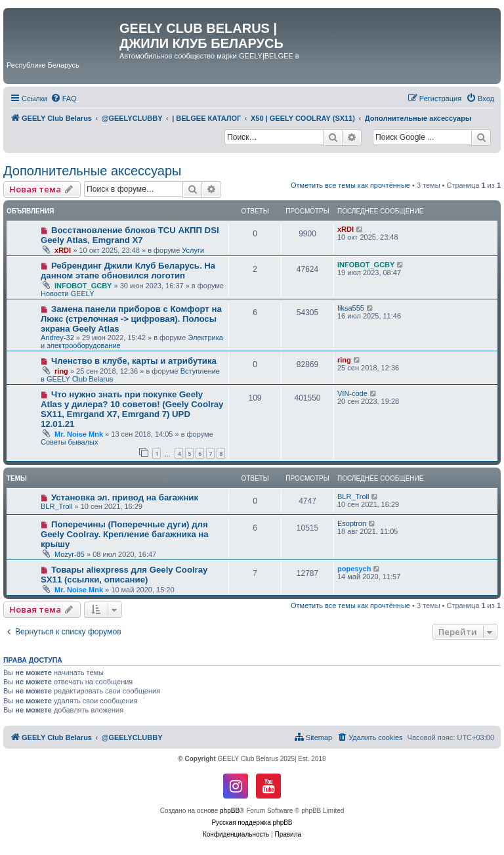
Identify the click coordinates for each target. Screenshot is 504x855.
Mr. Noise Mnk (79, 434)
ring (61, 371)
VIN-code (352, 393)
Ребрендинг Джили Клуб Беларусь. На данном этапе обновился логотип (128, 271)
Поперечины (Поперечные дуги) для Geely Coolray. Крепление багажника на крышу (125, 534)
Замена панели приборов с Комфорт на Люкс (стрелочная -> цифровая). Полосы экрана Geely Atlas (131, 319)
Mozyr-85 (70, 554)
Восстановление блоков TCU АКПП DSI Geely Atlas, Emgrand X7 (130, 235)
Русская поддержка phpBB (252, 822)
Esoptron (352, 523)
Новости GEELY (68, 294)
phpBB (230, 811)
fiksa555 (351, 308)
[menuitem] (64, 99)
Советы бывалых (69, 442)
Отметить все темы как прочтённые (350, 185)
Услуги (193, 250)
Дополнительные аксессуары (93, 171)
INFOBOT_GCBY (83, 286)
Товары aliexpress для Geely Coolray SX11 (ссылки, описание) (124, 575)
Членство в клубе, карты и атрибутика (134, 361)
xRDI (63, 250)
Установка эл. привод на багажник (125, 497)
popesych (354, 569)
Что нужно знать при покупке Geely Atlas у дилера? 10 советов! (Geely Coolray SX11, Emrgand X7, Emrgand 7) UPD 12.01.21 (132, 409)
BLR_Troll (57, 506)
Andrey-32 (57, 338)
